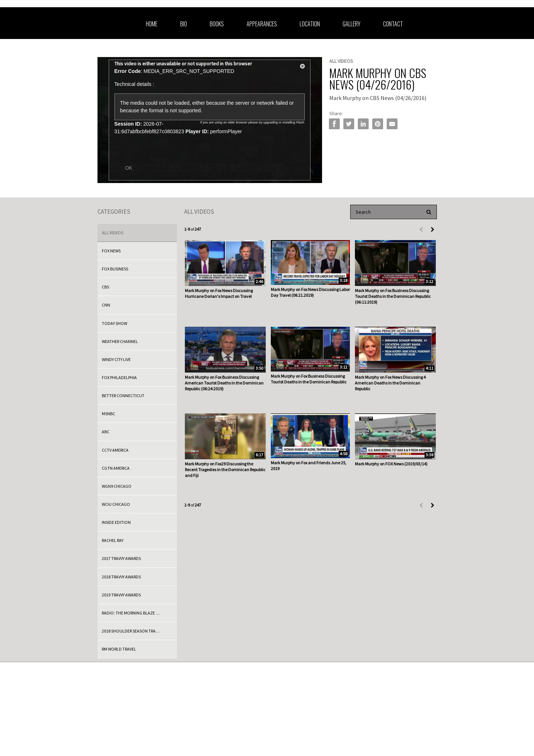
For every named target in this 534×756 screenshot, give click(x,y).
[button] (303, 68)
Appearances (262, 24)
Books (217, 24)
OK (129, 168)
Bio (184, 24)
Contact (393, 24)
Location (310, 24)
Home (152, 24)
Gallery (351, 24)
